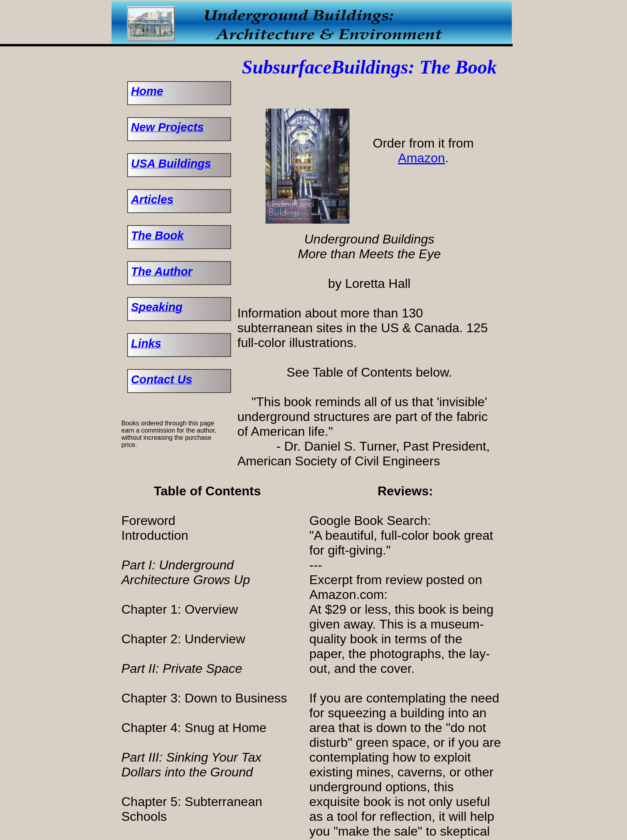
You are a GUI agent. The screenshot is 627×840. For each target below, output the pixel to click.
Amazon (421, 158)
